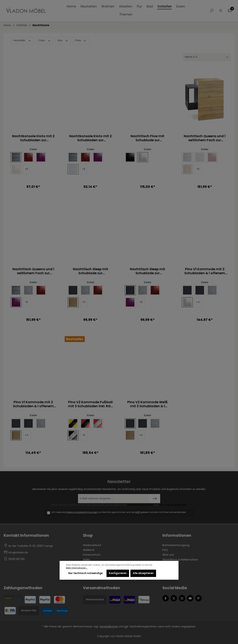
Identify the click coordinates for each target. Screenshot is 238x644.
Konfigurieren (118, 573)
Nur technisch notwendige (85, 573)
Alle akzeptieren (143, 573)
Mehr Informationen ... (77, 568)
